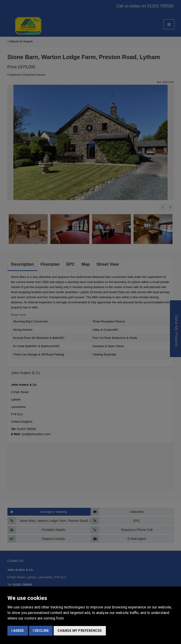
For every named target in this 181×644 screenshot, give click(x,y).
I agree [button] (18, 631)
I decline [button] (41, 631)
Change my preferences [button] (80, 631)
